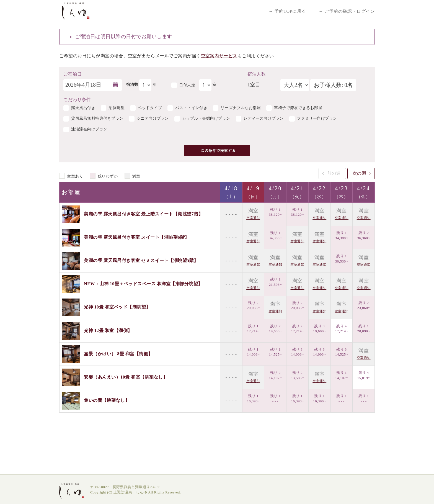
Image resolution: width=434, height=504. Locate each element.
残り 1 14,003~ (253, 352)
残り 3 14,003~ (297, 352)
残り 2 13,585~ (297, 375)
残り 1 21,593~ (275, 282)
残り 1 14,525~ (275, 352)
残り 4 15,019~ (363, 375)
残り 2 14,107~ (275, 375)
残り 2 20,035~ (253, 305)
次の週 (360, 173)
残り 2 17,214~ (297, 329)
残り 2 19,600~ (275, 329)
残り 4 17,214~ (342, 329)
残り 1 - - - (275, 398)
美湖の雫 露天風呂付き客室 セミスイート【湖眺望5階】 (141, 260)
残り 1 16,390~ (253, 398)
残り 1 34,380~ (275, 235)
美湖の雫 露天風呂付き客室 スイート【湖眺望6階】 (137, 237)
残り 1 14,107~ (342, 375)
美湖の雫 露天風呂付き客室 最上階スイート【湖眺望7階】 (143, 214)
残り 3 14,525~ (342, 352)
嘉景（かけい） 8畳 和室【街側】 (118, 353)
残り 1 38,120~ (275, 212)
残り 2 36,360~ (363, 235)
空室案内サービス (219, 56)
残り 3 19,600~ (319, 329)
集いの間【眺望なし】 (107, 400)
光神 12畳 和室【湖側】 (108, 330)
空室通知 (253, 218)
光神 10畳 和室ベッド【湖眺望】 (117, 307)
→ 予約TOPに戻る (287, 11)
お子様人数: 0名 (333, 85)
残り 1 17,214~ (253, 329)
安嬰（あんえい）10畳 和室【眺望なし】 (126, 377)
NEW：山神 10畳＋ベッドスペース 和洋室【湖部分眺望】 (143, 284)
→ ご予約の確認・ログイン (347, 11)
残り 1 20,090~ (363, 329)
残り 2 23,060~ (363, 305)
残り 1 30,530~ (342, 259)
